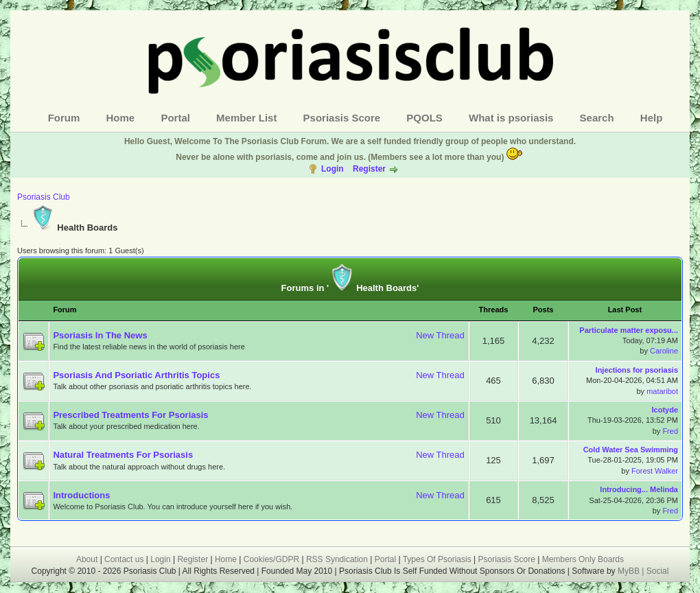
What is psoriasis (511, 118)
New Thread (440, 335)
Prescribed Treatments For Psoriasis (130, 415)
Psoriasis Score (342, 118)
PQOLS (424, 118)
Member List (246, 118)
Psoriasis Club (44, 197)
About (87, 559)
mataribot (662, 391)
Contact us (124, 559)
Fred (670, 431)
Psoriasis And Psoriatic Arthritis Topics (136, 375)
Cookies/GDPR (271, 559)
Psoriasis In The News (100, 335)
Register (369, 169)
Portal (175, 118)
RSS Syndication (337, 559)
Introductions (81, 495)
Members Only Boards (583, 559)
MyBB (630, 571)
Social (658, 571)
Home (121, 118)
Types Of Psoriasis (437, 559)
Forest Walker (655, 471)
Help (652, 118)
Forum (64, 118)
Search (597, 118)
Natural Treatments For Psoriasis (123, 455)
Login (332, 169)
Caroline (664, 351)
